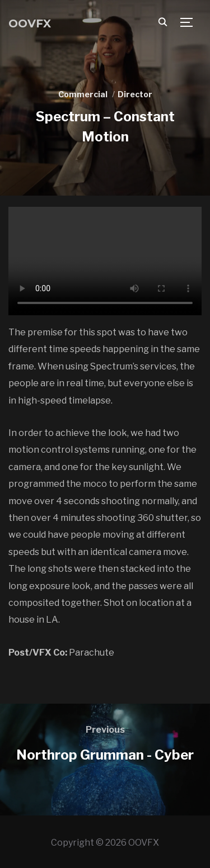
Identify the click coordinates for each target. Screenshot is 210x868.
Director (135, 94)
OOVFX (30, 23)
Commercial (83, 94)
